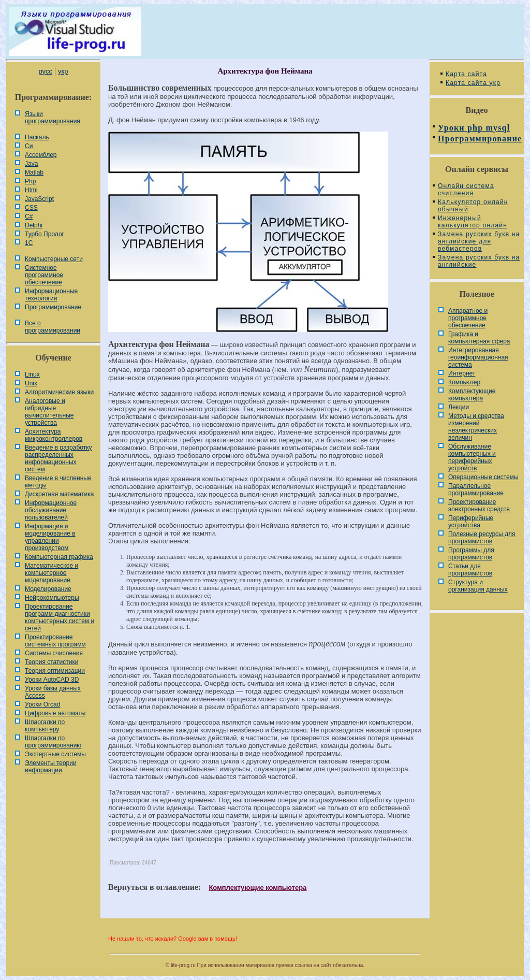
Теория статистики (51, 662)
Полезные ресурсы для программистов (482, 538)
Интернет (462, 373)
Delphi (34, 225)
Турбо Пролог (45, 234)
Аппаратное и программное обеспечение (468, 318)
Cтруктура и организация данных (478, 586)
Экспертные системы (55, 754)
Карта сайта (466, 74)
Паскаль (37, 137)
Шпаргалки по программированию (53, 742)
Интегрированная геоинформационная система (478, 357)
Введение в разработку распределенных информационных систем (58, 458)
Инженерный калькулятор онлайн (473, 222)
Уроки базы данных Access (53, 692)
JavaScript (39, 199)
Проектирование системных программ (55, 641)
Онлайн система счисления (466, 190)
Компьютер (464, 382)
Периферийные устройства (471, 522)
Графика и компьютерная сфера (479, 338)
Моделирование (48, 589)
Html (31, 190)
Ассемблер (41, 155)
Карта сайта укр (473, 83)
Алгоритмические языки (59, 392)
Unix (31, 383)
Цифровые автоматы (55, 713)
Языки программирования (53, 118)
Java (31, 164)
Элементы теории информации (51, 767)
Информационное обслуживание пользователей (51, 510)
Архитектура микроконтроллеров (54, 435)
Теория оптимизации (55, 671)
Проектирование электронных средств (479, 506)
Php (30, 181)
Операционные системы (483, 477)
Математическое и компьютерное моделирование (51, 573)
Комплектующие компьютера (257, 888)
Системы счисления (54, 653)
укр (63, 71)
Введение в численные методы (58, 482)
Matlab (34, 172)
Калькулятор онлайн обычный (473, 206)
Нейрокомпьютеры (52, 598)
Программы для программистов (471, 554)
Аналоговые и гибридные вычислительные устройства (49, 412)
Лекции (459, 407)
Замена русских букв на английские (479, 261)
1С (29, 243)
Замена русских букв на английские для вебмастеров (479, 241)
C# (29, 217)
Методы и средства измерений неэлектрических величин (476, 427)
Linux (32, 374)
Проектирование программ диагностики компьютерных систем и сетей (60, 617)
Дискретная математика (59, 494)
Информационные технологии (51, 295)
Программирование (53, 307)
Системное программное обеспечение (44, 275)
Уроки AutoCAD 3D (52, 680)
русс (45, 71)
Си (29, 146)
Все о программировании (53, 327)
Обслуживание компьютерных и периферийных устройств (472, 457)
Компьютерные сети (54, 259)
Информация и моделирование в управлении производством (50, 537)
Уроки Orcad (42, 704)
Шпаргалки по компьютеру (45, 726)
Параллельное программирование (476, 489)
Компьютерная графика (59, 557)
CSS (31, 208)
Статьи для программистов (470, 570)
